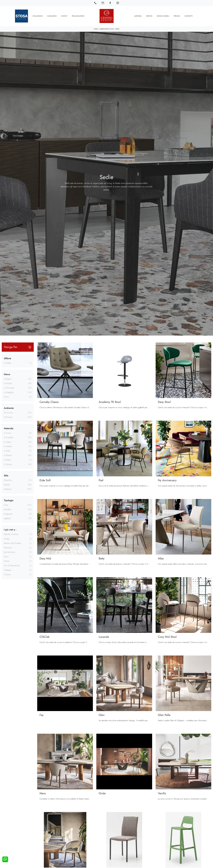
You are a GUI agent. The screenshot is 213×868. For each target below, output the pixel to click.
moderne (8, 489)
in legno (7, 442)
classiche (8, 480)
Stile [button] (6, 475)
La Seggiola (9, 392)
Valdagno (8, 570)
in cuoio (7, 433)
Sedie (117, 29)
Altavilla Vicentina (11, 534)
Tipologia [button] (9, 500)
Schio (6, 556)
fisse (6, 505)
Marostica (8, 547)
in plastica (8, 455)
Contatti (189, 16)
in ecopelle (9, 437)
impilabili (8, 509)
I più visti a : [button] (10, 529)
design (7, 484)
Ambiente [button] (9, 408)
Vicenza (7, 574)
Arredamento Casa (107, 29)
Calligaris (8, 379)
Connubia (8, 383)
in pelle (7, 451)
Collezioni (38, 16)
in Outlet (7, 363)
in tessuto (8, 464)
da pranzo (8, 417)
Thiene (7, 561)
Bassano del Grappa (12, 543)
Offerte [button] (7, 358)
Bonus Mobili (163, 16)
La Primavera (9, 388)
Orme (6, 397)
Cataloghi (52, 16)
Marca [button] (7, 374)
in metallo (8, 446)
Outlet (64, 16)
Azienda (138, 16)
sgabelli (7, 518)
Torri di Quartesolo (12, 565)
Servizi (149, 16)
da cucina (8, 412)
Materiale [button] (9, 428)
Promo (177, 16)
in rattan (7, 460)
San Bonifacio (10, 552)
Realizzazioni (78, 16)
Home (96, 29)
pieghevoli (8, 514)
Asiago (7, 539)
